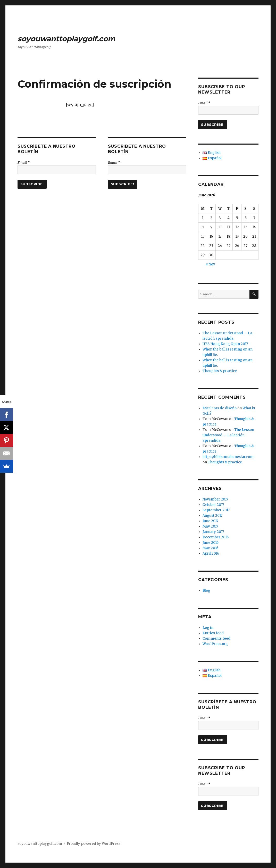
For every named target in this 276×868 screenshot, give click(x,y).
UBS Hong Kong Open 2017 (225, 344)
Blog (206, 591)
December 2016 (216, 537)
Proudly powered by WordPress (94, 844)
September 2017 (216, 510)
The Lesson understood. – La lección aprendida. (228, 435)
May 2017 (210, 526)
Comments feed (216, 639)
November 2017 (215, 499)
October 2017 (213, 505)
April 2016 (211, 553)
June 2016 (211, 543)
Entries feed (213, 633)
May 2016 (210, 548)
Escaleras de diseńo (220, 408)
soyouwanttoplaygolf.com (66, 39)
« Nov (210, 264)
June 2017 (210, 521)
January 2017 (213, 532)
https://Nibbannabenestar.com (228, 457)
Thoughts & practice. (220, 371)
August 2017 (212, 516)
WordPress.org (215, 644)
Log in (208, 628)
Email (23, 162)
